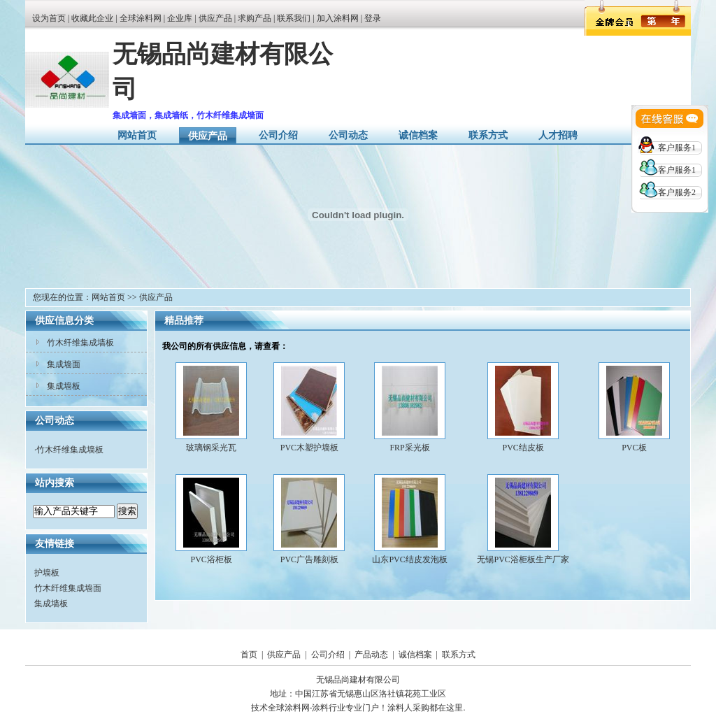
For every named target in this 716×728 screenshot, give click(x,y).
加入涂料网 (338, 18)
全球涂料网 (141, 18)
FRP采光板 (409, 448)
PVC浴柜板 (211, 559)
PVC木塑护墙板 (309, 448)
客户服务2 (677, 192)
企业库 (180, 18)
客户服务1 (677, 148)
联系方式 (488, 135)
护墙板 (47, 573)
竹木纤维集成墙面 (68, 588)
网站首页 (137, 135)
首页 (249, 655)
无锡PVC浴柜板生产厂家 (523, 559)
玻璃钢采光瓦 (211, 448)
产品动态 (371, 655)
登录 (373, 18)
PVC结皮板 (523, 448)
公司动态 (348, 135)
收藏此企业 (92, 18)
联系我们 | (296, 18)
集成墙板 (64, 386)
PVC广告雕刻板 (309, 559)
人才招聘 (558, 135)
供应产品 (215, 18)
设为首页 (49, 18)
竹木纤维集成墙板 (80, 343)
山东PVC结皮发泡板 (409, 559)
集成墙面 (64, 364)
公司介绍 (278, 135)
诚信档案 (418, 135)
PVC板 (634, 448)
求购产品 (255, 18)
